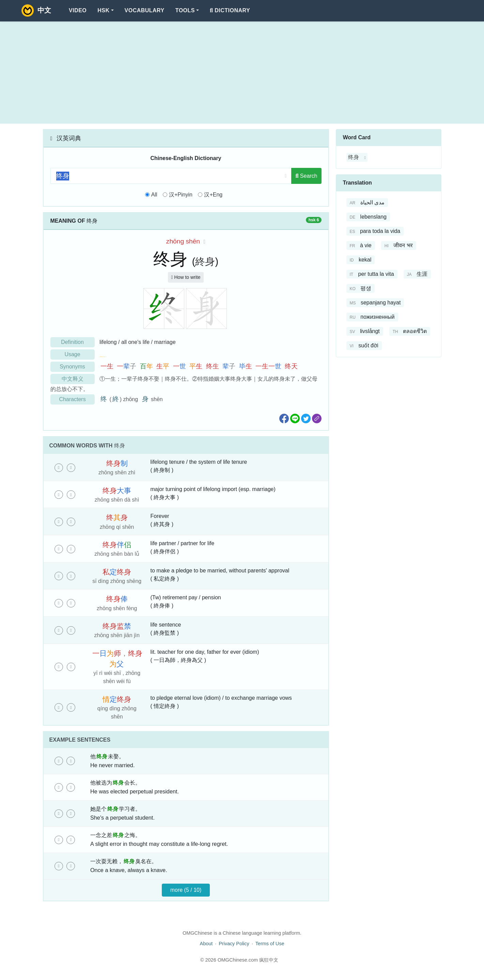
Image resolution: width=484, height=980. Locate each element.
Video (78, 10)
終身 (205, 262)
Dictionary (230, 10)
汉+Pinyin (181, 195)
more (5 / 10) (186, 890)
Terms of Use (270, 944)
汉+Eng (213, 195)
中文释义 (73, 379)
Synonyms (72, 367)
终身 (354, 157)
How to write (186, 277)
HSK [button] (103, 10)
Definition (72, 342)
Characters (72, 399)
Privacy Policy (234, 944)
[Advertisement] (242, 73)
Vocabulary (145, 10)
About (206, 944)
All (154, 195)
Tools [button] (185, 10)
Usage (72, 354)
